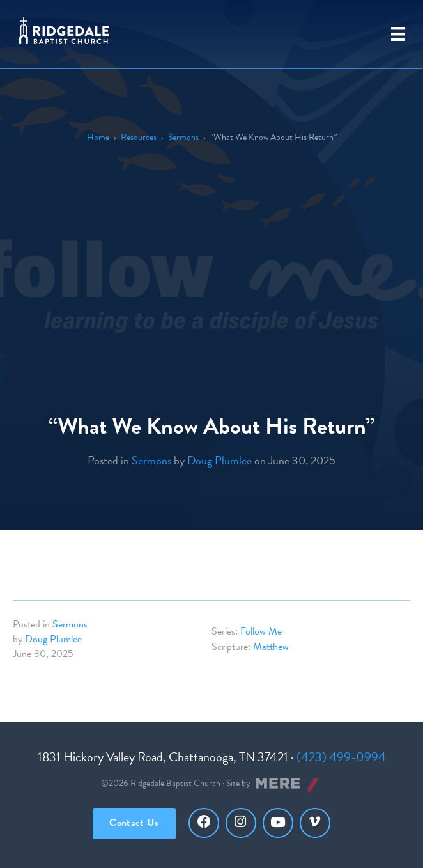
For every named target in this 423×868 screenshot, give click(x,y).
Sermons (183, 137)
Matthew (271, 647)
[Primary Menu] (398, 34)
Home (98, 137)
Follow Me (261, 631)
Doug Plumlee (219, 460)
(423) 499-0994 (341, 757)
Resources (139, 137)
